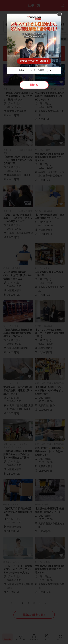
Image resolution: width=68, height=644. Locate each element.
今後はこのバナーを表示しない (36, 70)
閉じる (34, 85)
